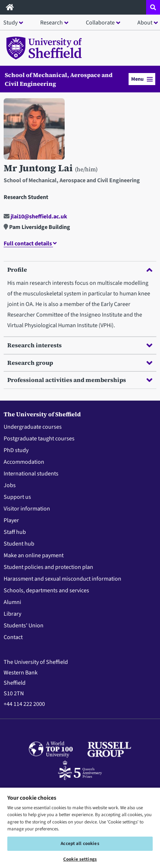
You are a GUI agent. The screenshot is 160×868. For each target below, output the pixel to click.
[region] (80, 827)
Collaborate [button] (100, 23)
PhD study (16, 450)
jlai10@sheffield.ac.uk (35, 217)
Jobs (10, 485)
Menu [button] (142, 79)
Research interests (80, 345)
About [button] (145, 23)
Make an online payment (34, 555)
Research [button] (52, 23)
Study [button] (10, 23)
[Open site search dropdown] (153, 7)
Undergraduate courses (33, 427)
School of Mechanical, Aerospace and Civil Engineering (59, 79)
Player (11, 520)
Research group (80, 363)
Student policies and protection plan (48, 567)
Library (12, 614)
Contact (13, 637)
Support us (17, 497)
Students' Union (24, 626)
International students (31, 474)
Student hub (19, 544)
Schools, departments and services (46, 590)
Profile (80, 269)
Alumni (12, 602)
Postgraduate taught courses (39, 439)
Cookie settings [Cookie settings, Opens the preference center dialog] (80, 859)
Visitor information (27, 509)
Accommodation (24, 462)
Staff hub (15, 532)
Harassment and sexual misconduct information (62, 579)
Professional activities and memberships (80, 380)
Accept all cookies (80, 844)
